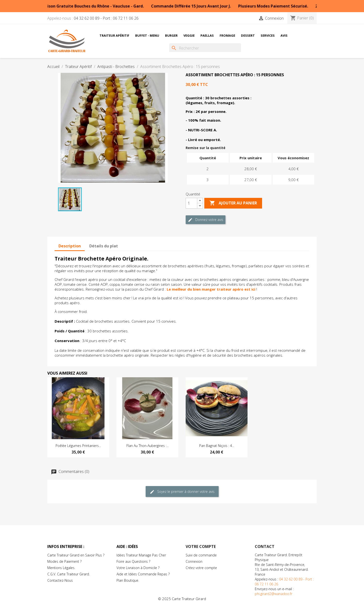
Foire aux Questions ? (133, 561)
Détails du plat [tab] (104, 246)
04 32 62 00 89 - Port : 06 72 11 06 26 (106, 18)
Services (268, 35)
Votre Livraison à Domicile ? (138, 568)
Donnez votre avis (206, 220)
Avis (284, 35)
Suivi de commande (201, 555)
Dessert (248, 35)
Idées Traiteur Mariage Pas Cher (141, 555)
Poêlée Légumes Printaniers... (78, 446)
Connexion (194, 561)
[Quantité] (191, 203)
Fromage (227, 35)
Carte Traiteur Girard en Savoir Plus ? (76, 555)
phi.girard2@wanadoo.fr (273, 594)
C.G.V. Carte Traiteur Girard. (69, 574)
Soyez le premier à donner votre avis (182, 492)
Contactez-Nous (60, 580)
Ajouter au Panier (233, 203)
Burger (171, 35)
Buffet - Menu (147, 35)
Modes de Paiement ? (64, 561)
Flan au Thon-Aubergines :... (148, 446)
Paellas (207, 35)
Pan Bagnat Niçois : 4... (217, 446)
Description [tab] (70, 246)
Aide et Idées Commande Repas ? (143, 574)
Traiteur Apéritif (114, 35)
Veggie (189, 35)
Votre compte (201, 546)
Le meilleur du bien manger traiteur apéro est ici (211, 289)
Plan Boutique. (128, 580)
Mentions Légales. (61, 568)
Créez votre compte (201, 568)
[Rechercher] (205, 48)
